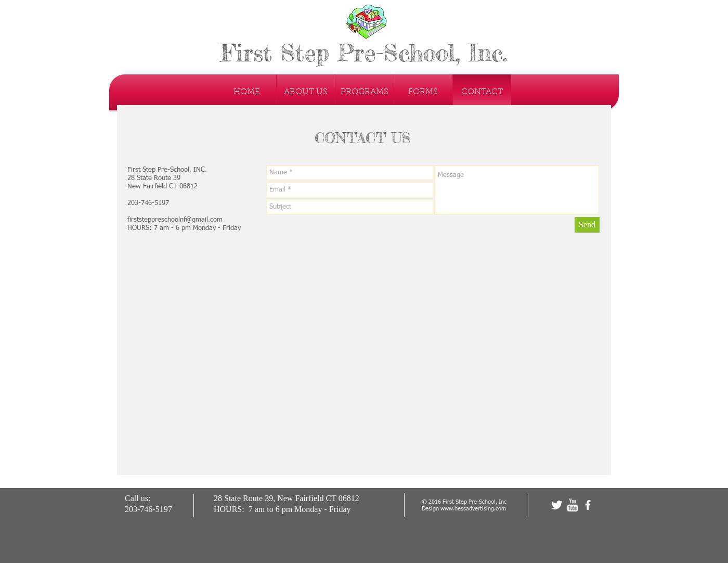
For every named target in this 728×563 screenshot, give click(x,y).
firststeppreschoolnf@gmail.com (175, 220)
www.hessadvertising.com (473, 509)
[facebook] (588, 505)
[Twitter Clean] (557, 505)
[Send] (587, 225)
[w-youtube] (572, 505)
